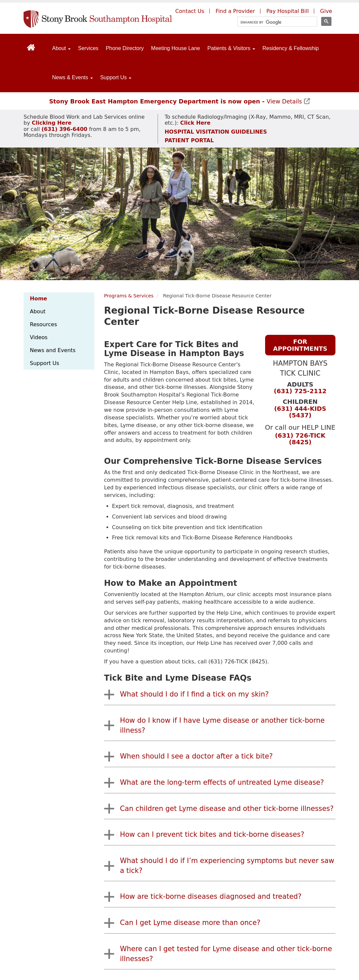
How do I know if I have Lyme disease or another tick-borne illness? (222, 725)
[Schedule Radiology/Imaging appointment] (194, 123)
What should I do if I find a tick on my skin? (195, 694)
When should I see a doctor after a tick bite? (197, 756)
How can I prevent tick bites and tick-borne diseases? (212, 834)
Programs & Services (129, 296)
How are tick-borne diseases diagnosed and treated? (211, 896)
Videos (39, 337)
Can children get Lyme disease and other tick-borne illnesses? (227, 809)
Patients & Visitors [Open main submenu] (231, 48)
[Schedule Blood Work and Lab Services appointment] (52, 123)
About (38, 311)
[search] (274, 22)
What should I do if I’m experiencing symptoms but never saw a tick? (227, 866)
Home (38, 299)
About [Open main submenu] (61, 48)
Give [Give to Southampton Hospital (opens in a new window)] (326, 11)
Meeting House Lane (176, 48)
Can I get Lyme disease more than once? (190, 923)
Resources (43, 324)
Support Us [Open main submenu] (116, 77)
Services (88, 48)
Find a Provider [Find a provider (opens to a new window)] (235, 11)
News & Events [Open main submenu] (72, 77)
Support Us (44, 363)
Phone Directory (125, 48)
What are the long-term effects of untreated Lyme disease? (222, 782)
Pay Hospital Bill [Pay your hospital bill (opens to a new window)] (288, 11)
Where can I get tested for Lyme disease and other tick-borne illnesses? (226, 954)
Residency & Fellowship (291, 48)
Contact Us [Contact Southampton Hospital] (190, 11)
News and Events (53, 350)
